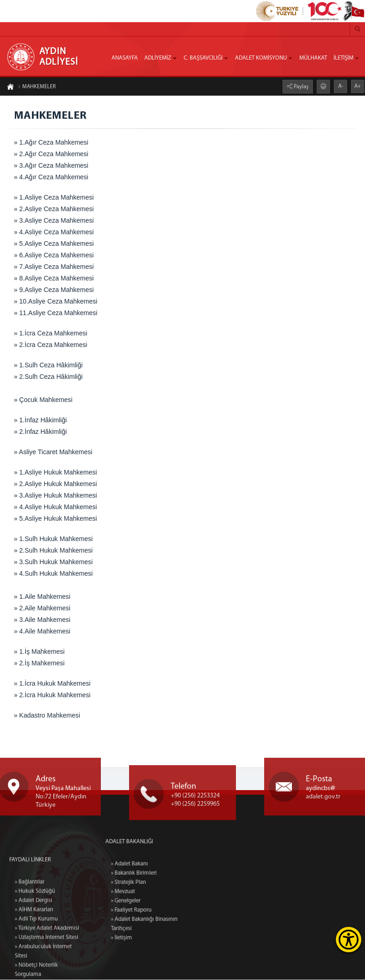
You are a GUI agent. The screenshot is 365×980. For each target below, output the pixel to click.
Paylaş (300, 86)
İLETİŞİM (343, 58)
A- (341, 86)
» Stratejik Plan (155, 883)
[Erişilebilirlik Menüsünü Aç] (349, 940)
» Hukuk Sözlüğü (35, 943)
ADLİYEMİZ (158, 58)
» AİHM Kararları (34, 962)
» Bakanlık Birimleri (160, 874)
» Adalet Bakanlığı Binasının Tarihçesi (170, 925)
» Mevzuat (149, 892)
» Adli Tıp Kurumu (36, 971)
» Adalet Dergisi (34, 953)
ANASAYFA (125, 58)
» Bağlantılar (30, 934)
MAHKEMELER (37, 87)
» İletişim (148, 938)
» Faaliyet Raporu (157, 911)
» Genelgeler (152, 901)
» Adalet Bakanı (155, 864)
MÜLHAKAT (313, 58)
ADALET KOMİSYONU (261, 58)
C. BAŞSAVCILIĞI (203, 58)
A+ (358, 86)
